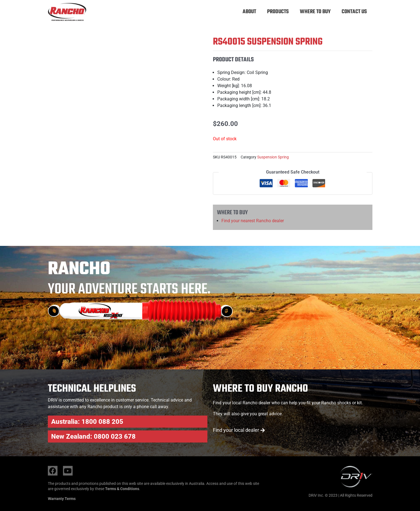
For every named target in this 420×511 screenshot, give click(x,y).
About (249, 12)
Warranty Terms (62, 499)
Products (278, 12)
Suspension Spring (273, 157)
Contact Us (354, 12)
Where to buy (315, 12)
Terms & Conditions (122, 489)
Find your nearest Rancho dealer (253, 221)
